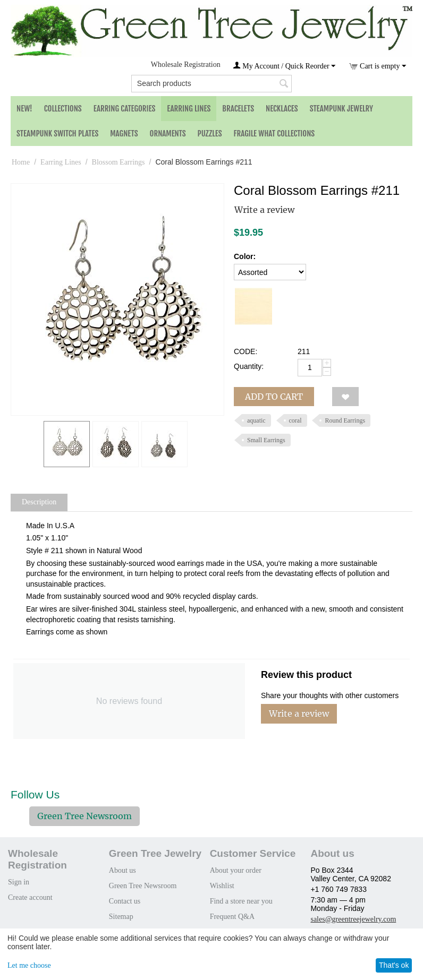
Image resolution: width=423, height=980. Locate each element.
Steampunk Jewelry (341, 109)
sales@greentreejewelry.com (353, 919)
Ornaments (168, 134)
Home (21, 162)
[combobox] (211, 84)
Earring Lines (189, 109)
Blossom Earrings (119, 162)
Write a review (264, 210)
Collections (63, 109)
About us (122, 870)
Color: (245, 256)
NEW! (24, 109)
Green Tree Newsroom (84, 816)
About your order (236, 870)
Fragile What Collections (274, 134)
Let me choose (29, 965)
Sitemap (121, 917)
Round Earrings (345, 420)
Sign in (19, 882)
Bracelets (238, 109)
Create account (30, 897)
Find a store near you (241, 901)
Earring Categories (125, 109)
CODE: (246, 351)
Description (39, 502)
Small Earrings (266, 440)
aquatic (256, 420)
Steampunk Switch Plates (57, 134)
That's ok (394, 965)
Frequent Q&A (232, 917)
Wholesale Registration (186, 65)
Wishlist (222, 886)
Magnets (124, 134)
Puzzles (210, 134)
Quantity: (249, 366)
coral (295, 420)
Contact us (125, 901)
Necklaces (282, 109)
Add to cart (274, 397)
